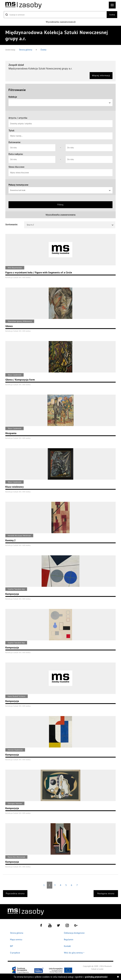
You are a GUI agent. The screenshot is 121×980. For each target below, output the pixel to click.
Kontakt (67, 946)
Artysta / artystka (18, 118)
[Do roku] (89, 148)
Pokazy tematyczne (18, 185)
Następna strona (106, 894)
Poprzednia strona (15, 894)
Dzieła (43, 50)
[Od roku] (32, 148)
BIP (12, 946)
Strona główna (26, 50)
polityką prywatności (96, 977)
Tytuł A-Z (70, 225)
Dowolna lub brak (60, 190)
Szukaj (112, 15)
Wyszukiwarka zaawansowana (60, 22)
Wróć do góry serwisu (74, 953)
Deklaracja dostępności (74, 933)
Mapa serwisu (16, 940)
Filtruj (60, 205)
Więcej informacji (101, 75)
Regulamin (69, 940)
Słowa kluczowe (16, 167)
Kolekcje (13, 97)
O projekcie (15, 953)
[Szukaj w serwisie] (55, 15)
